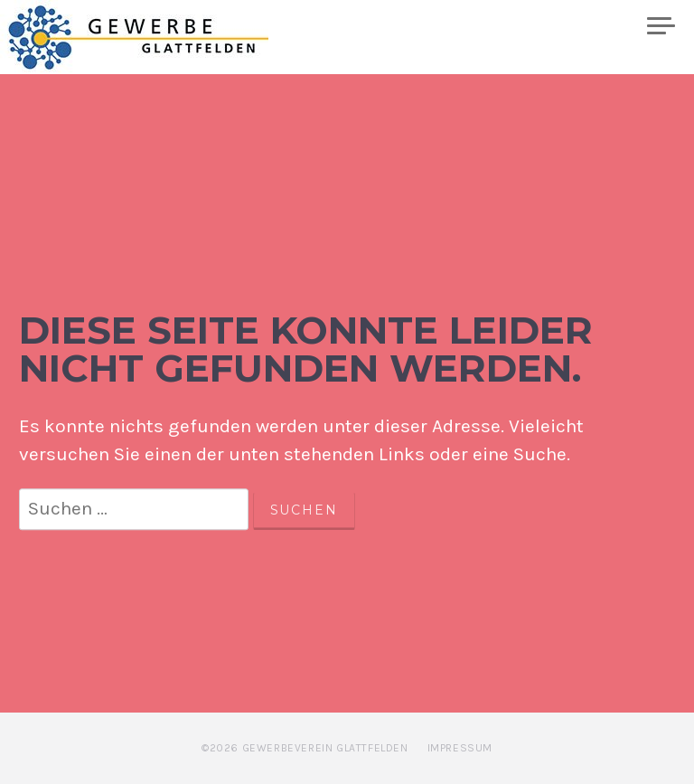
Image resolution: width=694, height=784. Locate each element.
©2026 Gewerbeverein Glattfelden (305, 748)
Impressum (460, 748)
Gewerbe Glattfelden (155, 37)
